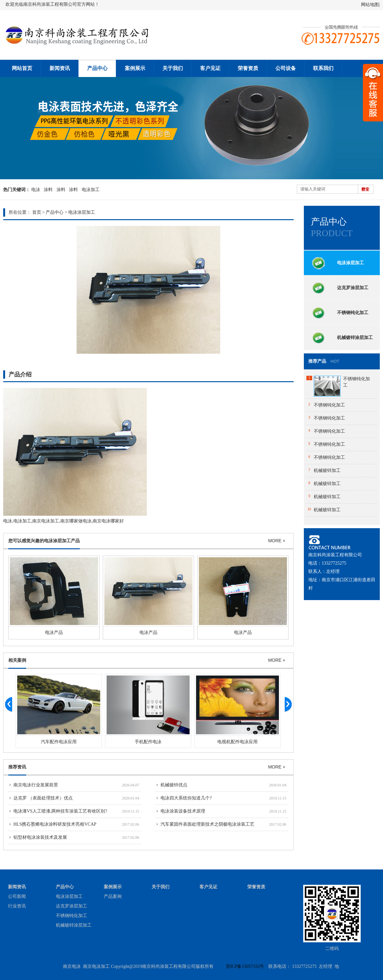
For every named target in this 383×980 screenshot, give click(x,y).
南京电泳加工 (46, 521)
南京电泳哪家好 (108, 521)
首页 (37, 212)
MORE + (277, 541)
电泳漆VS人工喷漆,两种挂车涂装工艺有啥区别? (60, 811)
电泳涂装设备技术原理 (183, 811)
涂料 (48, 190)
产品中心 (97, 68)
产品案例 (113, 896)
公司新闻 (17, 896)
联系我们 (323, 68)
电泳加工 (91, 190)
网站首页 (22, 68)
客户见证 (210, 68)
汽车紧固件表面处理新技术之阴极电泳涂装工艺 (207, 824)
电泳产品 (54, 633)
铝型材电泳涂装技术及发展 (40, 837)
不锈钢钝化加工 (338, 313)
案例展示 (135, 68)
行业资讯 (17, 906)
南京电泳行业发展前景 (36, 785)
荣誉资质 (248, 68)
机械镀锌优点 (174, 785)
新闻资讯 (60, 68)
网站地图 (370, 5)
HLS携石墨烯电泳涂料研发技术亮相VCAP (55, 824)
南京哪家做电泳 (76, 521)
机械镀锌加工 (327, 471)
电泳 (36, 190)
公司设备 (286, 68)
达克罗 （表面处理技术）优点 (43, 798)
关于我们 (173, 68)
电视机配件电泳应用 (237, 742)
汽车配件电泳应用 (59, 742)
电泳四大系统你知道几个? (186, 798)
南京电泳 (72, 966)
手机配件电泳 (148, 742)
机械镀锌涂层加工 (341, 337)
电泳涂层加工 (82, 212)
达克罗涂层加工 (338, 288)
